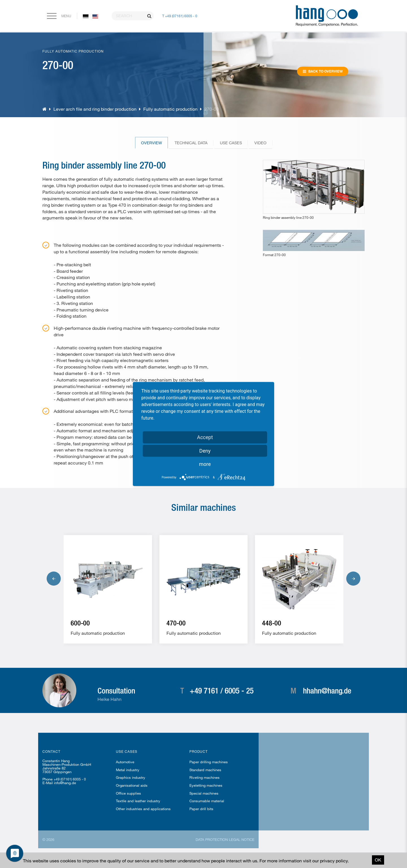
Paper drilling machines (209, 762)
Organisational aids (132, 785)
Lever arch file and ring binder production (96, 109)
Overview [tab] (151, 143)
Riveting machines (204, 777)
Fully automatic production (171, 109)
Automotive (125, 762)
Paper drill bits (201, 809)
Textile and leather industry (138, 801)
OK (378, 860)
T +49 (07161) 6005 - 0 (180, 16)
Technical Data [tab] (191, 143)
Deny (205, 451)
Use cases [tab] (231, 143)
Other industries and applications (143, 809)
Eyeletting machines (206, 785)
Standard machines (205, 770)
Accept (205, 437)
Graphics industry (131, 777)
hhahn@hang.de (327, 690)
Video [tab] (260, 143)
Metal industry (128, 770)
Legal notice (242, 839)
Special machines (204, 793)
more (205, 464)
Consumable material (207, 801)
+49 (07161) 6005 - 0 (70, 779)
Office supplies (128, 793)
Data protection (212, 839)
